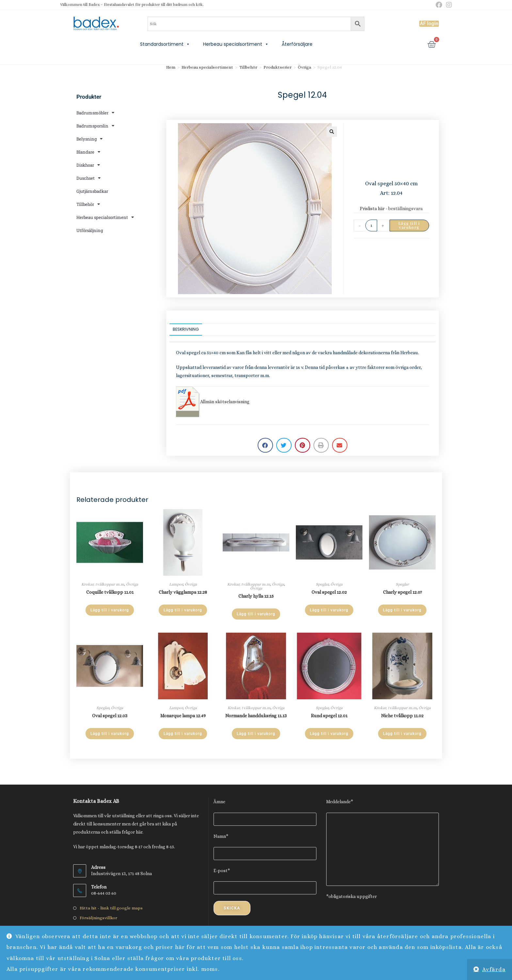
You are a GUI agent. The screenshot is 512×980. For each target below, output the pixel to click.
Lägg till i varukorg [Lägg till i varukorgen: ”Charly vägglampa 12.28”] (183, 610)
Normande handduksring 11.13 (256, 716)
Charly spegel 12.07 (402, 592)
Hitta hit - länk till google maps (111, 908)
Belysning (89, 139)
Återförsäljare (297, 44)
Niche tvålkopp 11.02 (402, 716)
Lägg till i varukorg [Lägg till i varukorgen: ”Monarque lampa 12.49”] (183, 734)
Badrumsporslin (95, 126)
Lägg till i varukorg (409, 225)
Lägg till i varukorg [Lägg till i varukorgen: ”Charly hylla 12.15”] (256, 614)
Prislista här (372, 208)
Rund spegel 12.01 (329, 716)
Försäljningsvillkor (98, 918)
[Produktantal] (371, 225)
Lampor (176, 584)
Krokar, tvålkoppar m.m (103, 584)
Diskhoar (88, 165)
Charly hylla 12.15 (256, 596)
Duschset (88, 178)
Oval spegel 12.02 (329, 592)
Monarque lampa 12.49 (183, 716)
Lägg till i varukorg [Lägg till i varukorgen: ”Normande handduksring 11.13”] (256, 734)
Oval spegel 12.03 (110, 716)
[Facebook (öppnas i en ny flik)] (439, 5)
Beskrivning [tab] (186, 329)
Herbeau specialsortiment (236, 44)
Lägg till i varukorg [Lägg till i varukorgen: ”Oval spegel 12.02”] (329, 610)
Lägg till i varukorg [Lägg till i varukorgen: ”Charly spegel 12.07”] (402, 610)
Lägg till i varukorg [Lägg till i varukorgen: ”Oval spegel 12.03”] (110, 734)
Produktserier (278, 67)
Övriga (304, 67)
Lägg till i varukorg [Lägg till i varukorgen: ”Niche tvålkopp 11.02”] (402, 734)
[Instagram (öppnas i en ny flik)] (448, 5)
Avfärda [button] (494, 969)
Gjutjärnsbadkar (92, 191)
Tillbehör (88, 204)
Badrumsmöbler (95, 113)
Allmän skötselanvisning (213, 402)
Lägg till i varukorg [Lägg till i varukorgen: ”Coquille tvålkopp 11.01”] (110, 610)
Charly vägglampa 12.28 (183, 592)
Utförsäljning (90, 230)
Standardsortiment (165, 44)
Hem (171, 67)
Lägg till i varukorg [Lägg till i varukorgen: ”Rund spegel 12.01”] (329, 734)
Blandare (88, 152)
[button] (332, 132)
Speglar (322, 584)
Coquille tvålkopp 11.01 (110, 592)
